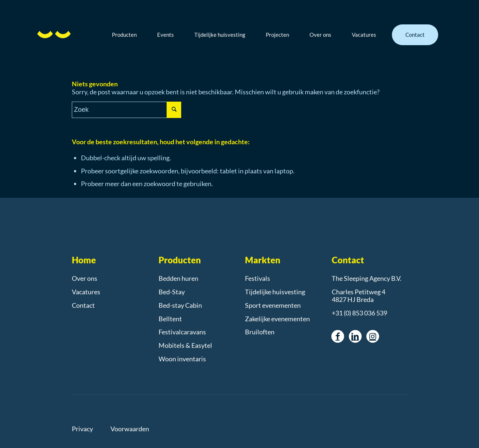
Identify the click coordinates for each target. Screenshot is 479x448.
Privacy (82, 429)
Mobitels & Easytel (185, 345)
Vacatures (86, 292)
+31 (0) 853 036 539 (359, 313)
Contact (83, 305)
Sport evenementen (273, 305)
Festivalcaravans (182, 332)
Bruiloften (260, 332)
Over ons (85, 278)
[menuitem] (130, 35)
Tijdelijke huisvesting (275, 292)
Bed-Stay (172, 292)
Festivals (258, 278)
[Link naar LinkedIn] (355, 336)
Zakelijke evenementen (277, 319)
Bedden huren (178, 278)
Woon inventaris (182, 359)
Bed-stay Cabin (180, 305)
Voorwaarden (130, 429)
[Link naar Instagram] (373, 336)
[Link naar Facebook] (338, 336)
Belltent (170, 319)
